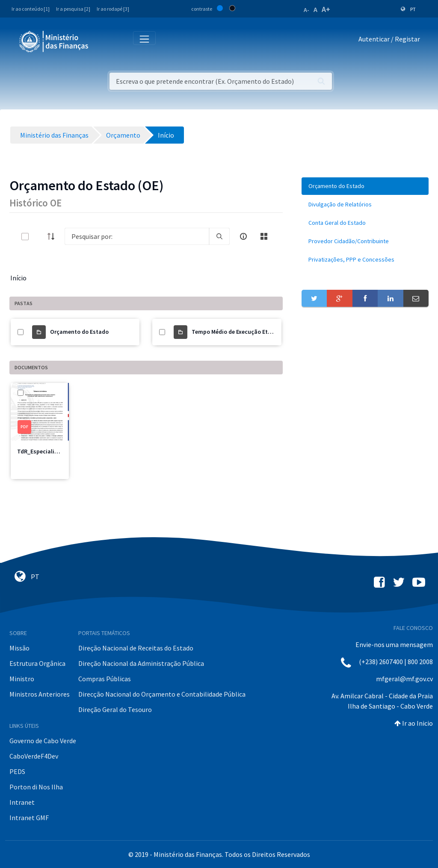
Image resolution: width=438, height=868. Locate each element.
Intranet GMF (29, 818)
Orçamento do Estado (79, 332)
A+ (326, 9)
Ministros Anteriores (40, 694)
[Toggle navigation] (102, 41)
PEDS (17, 771)
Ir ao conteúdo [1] (31, 9)
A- (306, 10)
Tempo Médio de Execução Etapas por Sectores (254, 332)
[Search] (137, 236)
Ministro (22, 679)
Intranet (22, 802)
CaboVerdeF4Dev (34, 756)
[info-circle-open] (243, 236)
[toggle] (39, 237)
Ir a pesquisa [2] (73, 9)
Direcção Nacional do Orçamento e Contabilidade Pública (162, 694)
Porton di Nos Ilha (36, 787)
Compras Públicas (105, 679)
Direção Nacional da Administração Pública (141, 663)
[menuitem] (365, 186)
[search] (219, 236)
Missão (19, 648)
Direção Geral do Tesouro (115, 709)
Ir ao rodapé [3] (113, 9)
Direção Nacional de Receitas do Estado (136, 648)
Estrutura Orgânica (37, 663)
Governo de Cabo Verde (43, 741)
